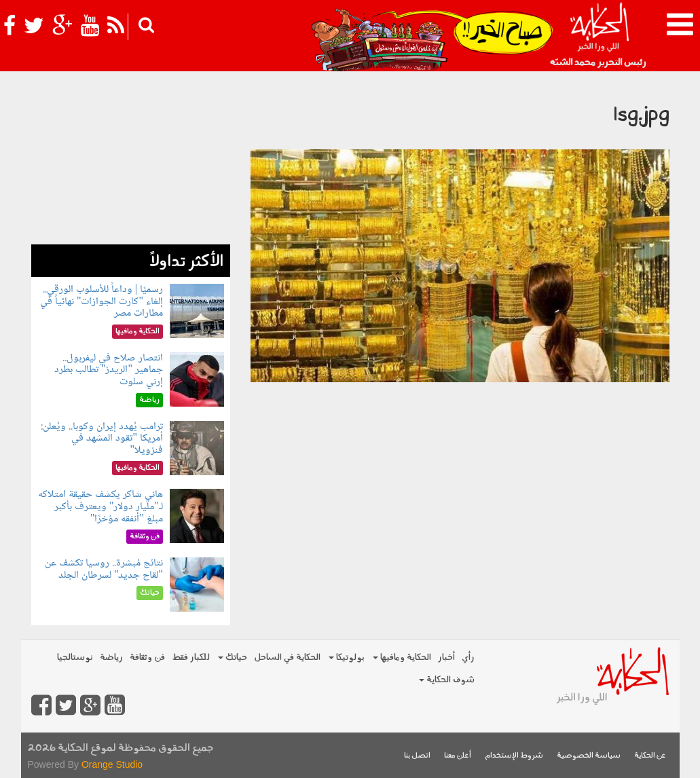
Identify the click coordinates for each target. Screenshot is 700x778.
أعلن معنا (458, 756)
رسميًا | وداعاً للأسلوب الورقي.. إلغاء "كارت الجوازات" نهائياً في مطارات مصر (102, 301)
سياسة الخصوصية (589, 756)
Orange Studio (112, 764)
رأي (468, 657)
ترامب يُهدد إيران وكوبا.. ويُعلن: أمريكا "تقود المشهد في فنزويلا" (102, 439)
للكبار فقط (191, 657)
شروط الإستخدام (514, 756)
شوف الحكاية (447, 680)
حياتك (233, 657)
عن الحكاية (650, 756)
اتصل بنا (417, 756)
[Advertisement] (131, 160)
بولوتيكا (347, 657)
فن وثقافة (147, 657)
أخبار (446, 657)
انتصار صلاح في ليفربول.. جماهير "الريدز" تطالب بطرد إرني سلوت (109, 370)
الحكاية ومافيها (402, 657)
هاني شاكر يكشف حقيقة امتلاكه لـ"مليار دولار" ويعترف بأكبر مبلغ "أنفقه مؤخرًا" (100, 506)
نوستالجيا (75, 657)
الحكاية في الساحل (287, 657)
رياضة (111, 657)
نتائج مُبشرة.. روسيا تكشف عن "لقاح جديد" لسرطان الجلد (104, 569)
